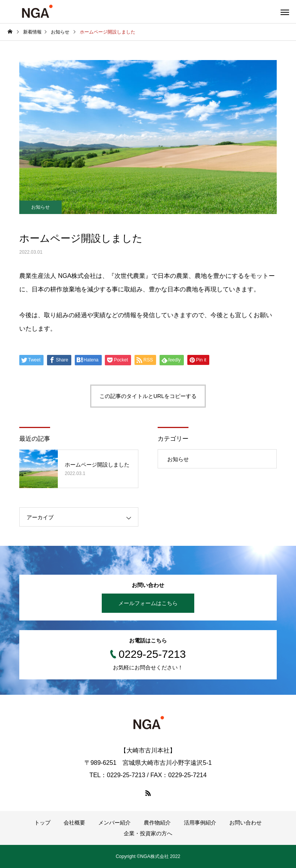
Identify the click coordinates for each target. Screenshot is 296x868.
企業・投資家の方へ (148, 833)
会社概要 (74, 823)
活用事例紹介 (200, 823)
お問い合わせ (246, 823)
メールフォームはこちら (148, 603)
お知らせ (40, 207)
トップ (42, 823)
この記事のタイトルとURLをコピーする (148, 396)
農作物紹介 (157, 823)
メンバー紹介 (114, 823)
